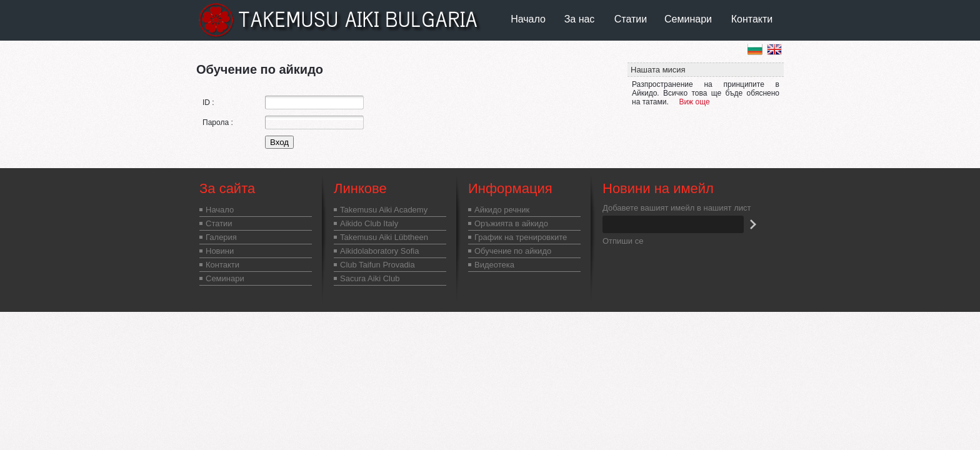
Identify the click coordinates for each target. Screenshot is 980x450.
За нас (580, 19)
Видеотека (494, 265)
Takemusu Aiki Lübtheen (384, 237)
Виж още (694, 102)
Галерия (221, 237)
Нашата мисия (658, 70)
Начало (528, 19)
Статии (631, 19)
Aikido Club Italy (369, 223)
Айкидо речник (502, 210)
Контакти (752, 19)
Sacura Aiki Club (370, 278)
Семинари (688, 19)
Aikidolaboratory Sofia (379, 251)
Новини (220, 251)
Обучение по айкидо (513, 251)
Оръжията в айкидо (511, 223)
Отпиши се (623, 241)
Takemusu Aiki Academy (384, 210)
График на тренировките (521, 237)
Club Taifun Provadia (377, 265)
